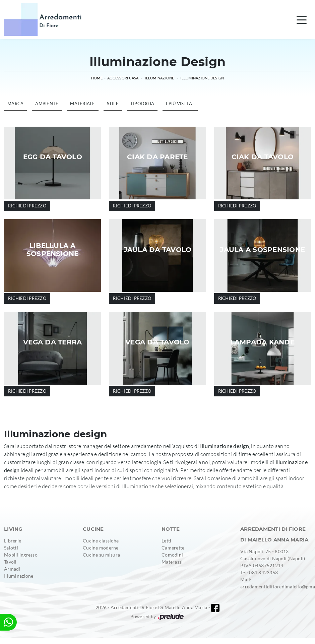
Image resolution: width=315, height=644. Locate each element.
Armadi (12, 569)
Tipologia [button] (142, 104)
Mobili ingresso (21, 555)
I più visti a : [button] (180, 104)
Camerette (173, 548)
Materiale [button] (82, 104)
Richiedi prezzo (27, 206)
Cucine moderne (101, 548)
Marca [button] (15, 104)
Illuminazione (159, 78)
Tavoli (10, 562)
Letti (166, 541)
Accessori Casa (123, 78)
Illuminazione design (202, 78)
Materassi (172, 562)
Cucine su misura (101, 555)
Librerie (13, 541)
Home (97, 78)
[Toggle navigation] (302, 19)
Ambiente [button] (47, 104)
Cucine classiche (101, 541)
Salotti (11, 548)
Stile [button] (113, 104)
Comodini (172, 555)
